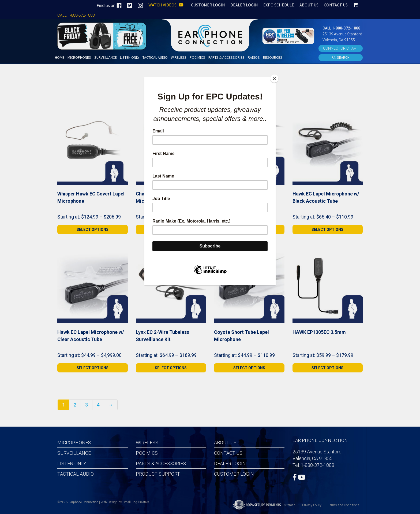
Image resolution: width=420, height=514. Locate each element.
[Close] (274, 79)
